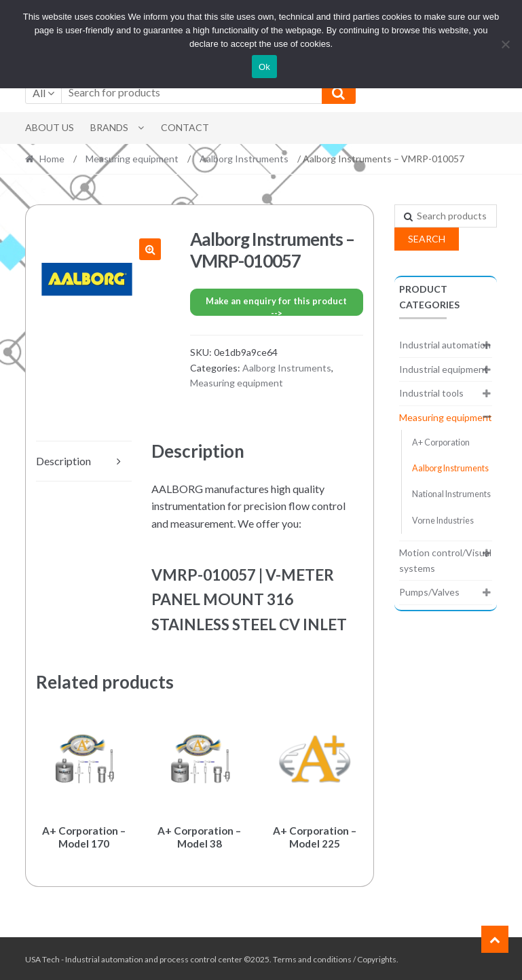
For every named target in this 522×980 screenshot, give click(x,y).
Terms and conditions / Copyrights (335, 957)
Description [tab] (63, 461)
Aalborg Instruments (244, 159)
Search (427, 239)
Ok (264, 67)
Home (52, 159)
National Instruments (451, 494)
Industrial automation (445, 345)
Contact (185, 127)
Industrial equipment (444, 369)
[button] (150, 249)
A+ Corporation (441, 442)
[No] (505, 44)
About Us (50, 127)
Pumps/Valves (429, 592)
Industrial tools (431, 393)
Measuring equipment (132, 159)
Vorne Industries (443, 521)
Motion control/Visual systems (445, 560)
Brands (109, 127)
